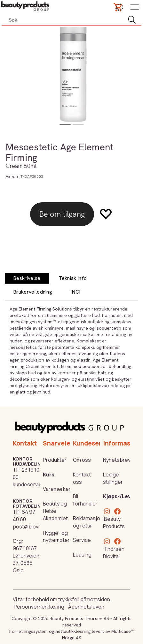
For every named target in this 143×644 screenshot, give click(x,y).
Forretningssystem (28, 631)
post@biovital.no (33, 527)
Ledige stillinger (113, 478)
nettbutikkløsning (73, 631)
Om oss (82, 460)
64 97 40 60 (24, 516)
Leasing (82, 555)
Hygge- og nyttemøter (56, 537)
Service (82, 540)
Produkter (55, 460)
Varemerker (57, 489)
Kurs (49, 475)
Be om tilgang (62, 214)
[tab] (27, 278)
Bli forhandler (85, 500)
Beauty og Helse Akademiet (55, 511)
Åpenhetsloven (86, 607)
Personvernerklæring (39, 607)
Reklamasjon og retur (88, 522)
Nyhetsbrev (117, 460)
